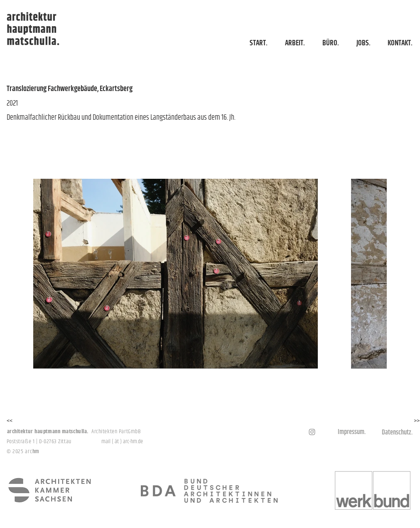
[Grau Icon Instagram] (312, 432)
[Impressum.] (352, 432)
